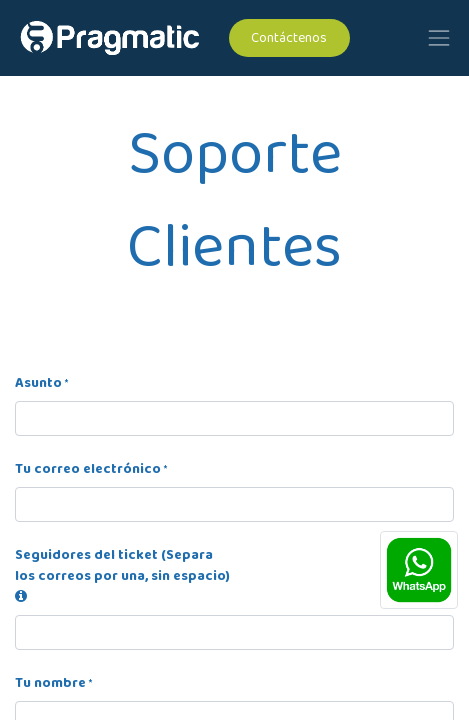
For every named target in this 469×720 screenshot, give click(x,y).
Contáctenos (289, 38)
